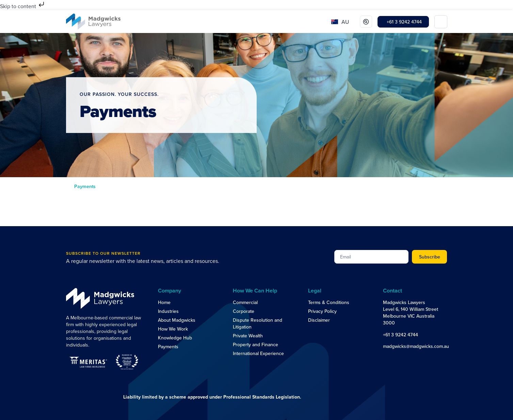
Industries (168, 311)
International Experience (258, 353)
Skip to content (23, 6)
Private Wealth (248, 336)
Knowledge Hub (175, 338)
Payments (168, 347)
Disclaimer (319, 320)
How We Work (173, 329)
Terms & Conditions (329, 302)
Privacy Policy (322, 311)
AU (345, 22)
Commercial (245, 302)
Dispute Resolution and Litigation (258, 323)
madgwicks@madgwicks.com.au (416, 346)
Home (164, 302)
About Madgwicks (177, 320)
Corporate (244, 311)
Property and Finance (255, 345)
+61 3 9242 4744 (400, 335)
